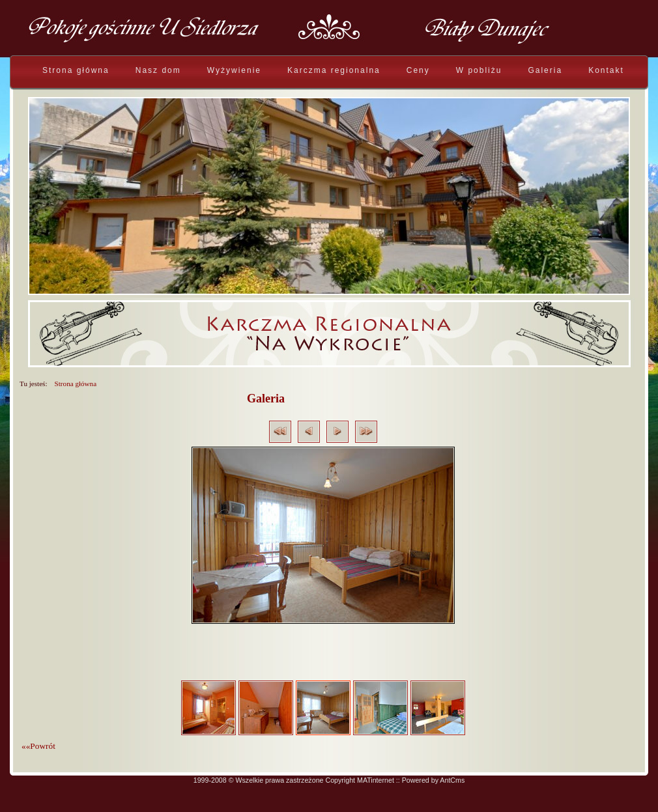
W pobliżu (479, 70)
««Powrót (38, 746)
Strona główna (76, 70)
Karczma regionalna (334, 70)
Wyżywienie (234, 70)
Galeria (545, 70)
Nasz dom (158, 70)
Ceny (418, 70)
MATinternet (376, 780)
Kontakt (606, 70)
